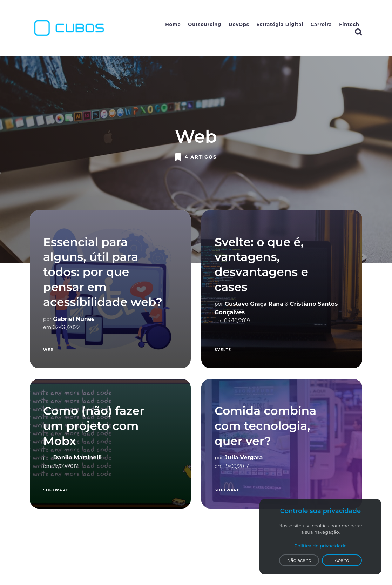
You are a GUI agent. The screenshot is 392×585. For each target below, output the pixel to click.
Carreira (321, 24)
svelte (223, 350)
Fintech (349, 24)
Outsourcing (205, 24)
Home (173, 24)
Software (56, 490)
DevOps (239, 24)
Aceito (342, 560)
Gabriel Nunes (74, 319)
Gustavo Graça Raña (254, 304)
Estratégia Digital (280, 24)
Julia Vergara (244, 458)
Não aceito (299, 560)
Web (48, 350)
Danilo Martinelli (78, 458)
